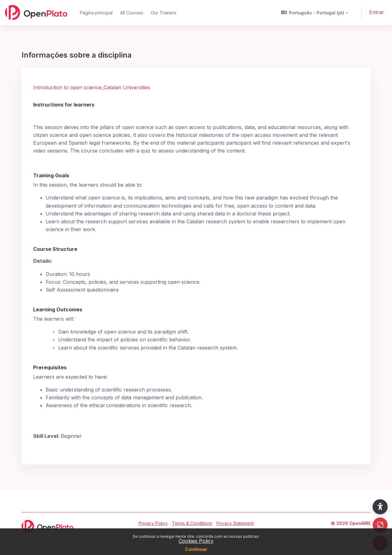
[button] (315, 13)
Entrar (377, 12)
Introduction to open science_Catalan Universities (92, 87)
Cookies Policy (196, 541)
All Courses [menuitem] (132, 13)
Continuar (196, 549)
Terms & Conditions (192, 523)
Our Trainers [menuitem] (164, 13)
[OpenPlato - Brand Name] (36, 13)
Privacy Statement (235, 523)
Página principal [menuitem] (96, 13)
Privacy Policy (153, 523)
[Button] (380, 525)
